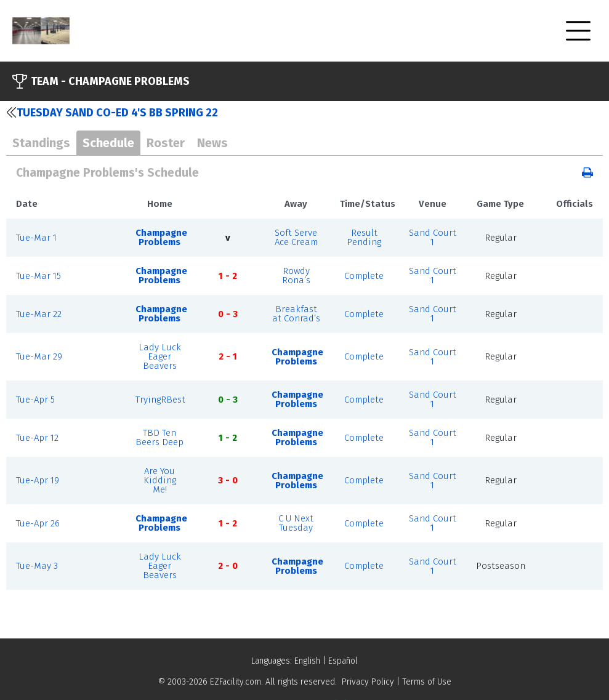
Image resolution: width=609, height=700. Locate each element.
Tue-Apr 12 (37, 438)
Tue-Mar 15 (38, 276)
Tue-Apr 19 (38, 480)
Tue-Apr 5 (35, 400)
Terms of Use (427, 682)
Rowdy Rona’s (296, 276)
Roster (166, 143)
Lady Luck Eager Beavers (160, 356)
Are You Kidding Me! (160, 480)
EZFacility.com (236, 682)
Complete (364, 276)
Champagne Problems (161, 237)
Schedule (108, 143)
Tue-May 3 (37, 566)
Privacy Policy (368, 682)
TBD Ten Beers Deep (159, 437)
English (307, 661)
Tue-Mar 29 (39, 356)
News (212, 143)
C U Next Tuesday (296, 523)
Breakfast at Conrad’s (296, 314)
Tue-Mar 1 (36, 238)
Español (343, 661)
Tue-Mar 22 (39, 314)
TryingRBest (160, 400)
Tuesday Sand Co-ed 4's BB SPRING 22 (112, 113)
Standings (41, 143)
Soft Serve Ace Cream (296, 237)
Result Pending (364, 237)
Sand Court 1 (433, 237)
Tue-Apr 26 (38, 523)
